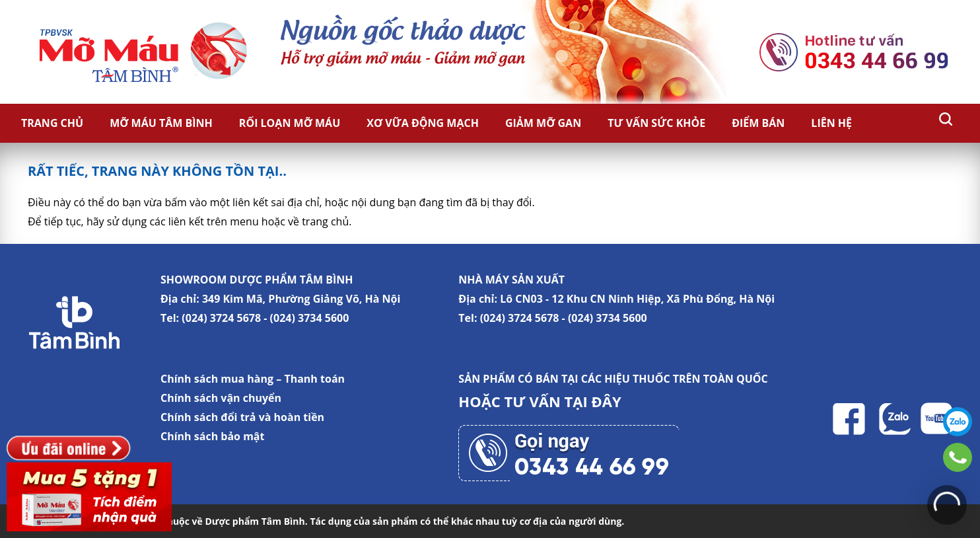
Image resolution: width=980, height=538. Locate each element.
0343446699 (958, 457)
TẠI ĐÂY (593, 401)
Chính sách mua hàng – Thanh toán (253, 379)
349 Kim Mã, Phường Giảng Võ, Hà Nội (301, 299)
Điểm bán (758, 123)
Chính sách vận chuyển (221, 398)
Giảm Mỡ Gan (543, 123)
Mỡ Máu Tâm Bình (161, 123)
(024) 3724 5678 (221, 318)
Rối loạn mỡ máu (290, 123)
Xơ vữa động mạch (423, 123)
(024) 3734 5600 (310, 318)
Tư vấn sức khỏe (656, 123)
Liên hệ (831, 123)
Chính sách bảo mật (212, 436)
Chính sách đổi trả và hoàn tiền (242, 417)
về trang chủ (318, 221)
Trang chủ (52, 123)
